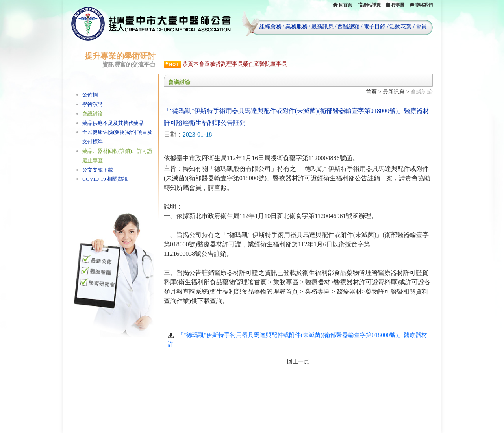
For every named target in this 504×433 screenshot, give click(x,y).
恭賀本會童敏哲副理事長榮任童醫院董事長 (235, 64)
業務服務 (296, 27)
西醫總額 (348, 27)
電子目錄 (374, 27)
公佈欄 (90, 95)
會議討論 (93, 114)
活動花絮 (400, 27)
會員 (421, 27)
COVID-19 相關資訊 (105, 179)
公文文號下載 (98, 170)
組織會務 (271, 27)
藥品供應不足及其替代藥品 (113, 123)
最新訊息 (322, 27)
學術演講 (93, 104)
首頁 (371, 92)
